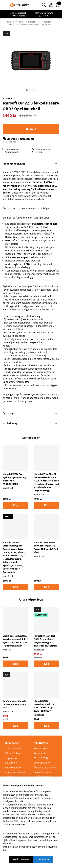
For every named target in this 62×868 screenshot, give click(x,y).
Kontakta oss (41, 749)
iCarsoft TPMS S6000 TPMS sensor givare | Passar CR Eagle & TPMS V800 (46, 547)
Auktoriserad (19, 16)
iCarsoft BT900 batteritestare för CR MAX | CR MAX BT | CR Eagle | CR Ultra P (44, 706)
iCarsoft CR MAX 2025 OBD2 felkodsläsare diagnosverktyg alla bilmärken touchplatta (45, 641)
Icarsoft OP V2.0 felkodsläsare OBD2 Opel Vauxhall (30, 25)
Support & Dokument (11, 761)
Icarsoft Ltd (11, 99)
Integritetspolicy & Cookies (15, 775)
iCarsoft (48, 22)
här (5, 850)
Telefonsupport (19, 13)
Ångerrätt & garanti (44, 768)
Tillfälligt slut (26, 139)
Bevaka (31, 129)
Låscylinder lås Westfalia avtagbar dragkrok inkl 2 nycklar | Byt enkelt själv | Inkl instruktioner (15, 641)
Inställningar (21, 859)
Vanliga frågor (13, 753)
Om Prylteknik (13, 768)
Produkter (20, 22)
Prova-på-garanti (45, 13)
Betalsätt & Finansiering (41, 756)
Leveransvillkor (42, 763)
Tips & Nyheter (13, 749)
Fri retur (45, 16)
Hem (9, 22)
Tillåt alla (43, 859)
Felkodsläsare (34, 22)
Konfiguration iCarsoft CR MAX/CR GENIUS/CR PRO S (14, 704)
